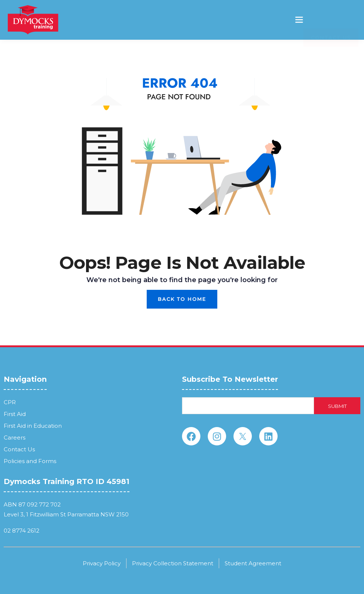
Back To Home (182, 299)
